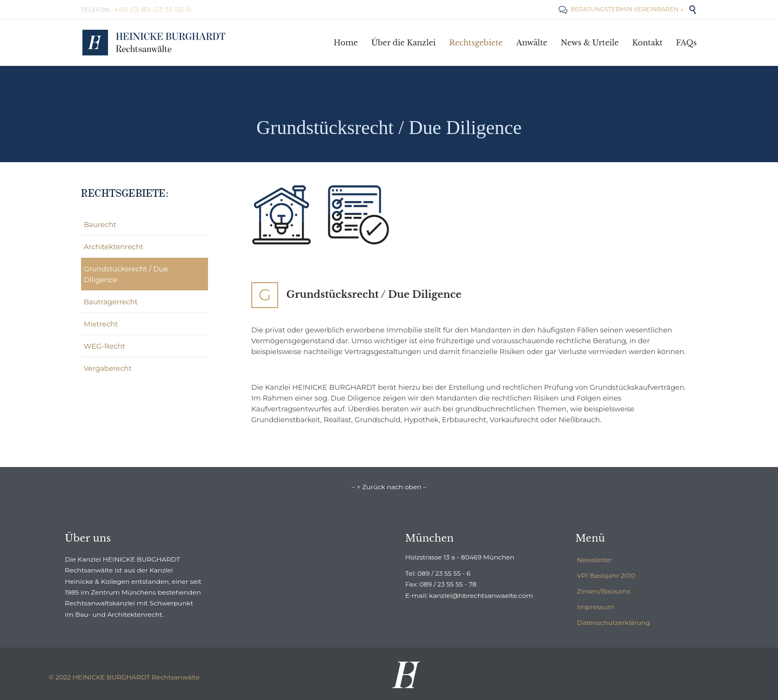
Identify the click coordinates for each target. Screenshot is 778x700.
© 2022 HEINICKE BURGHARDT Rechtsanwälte (124, 677)
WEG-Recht (104, 346)
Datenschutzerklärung (613, 622)
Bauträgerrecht (111, 302)
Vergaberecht (108, 368)
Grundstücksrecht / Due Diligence (126, 274)
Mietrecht (101, 324)
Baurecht (100, 224)
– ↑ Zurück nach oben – (389, 487)
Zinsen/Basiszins (604, 591)
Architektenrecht (113, 246)
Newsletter (595, 560)
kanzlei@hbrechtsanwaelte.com (481, 595)
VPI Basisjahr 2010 (606, 575)
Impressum (596, 607)
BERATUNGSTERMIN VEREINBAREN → (621, 9)
